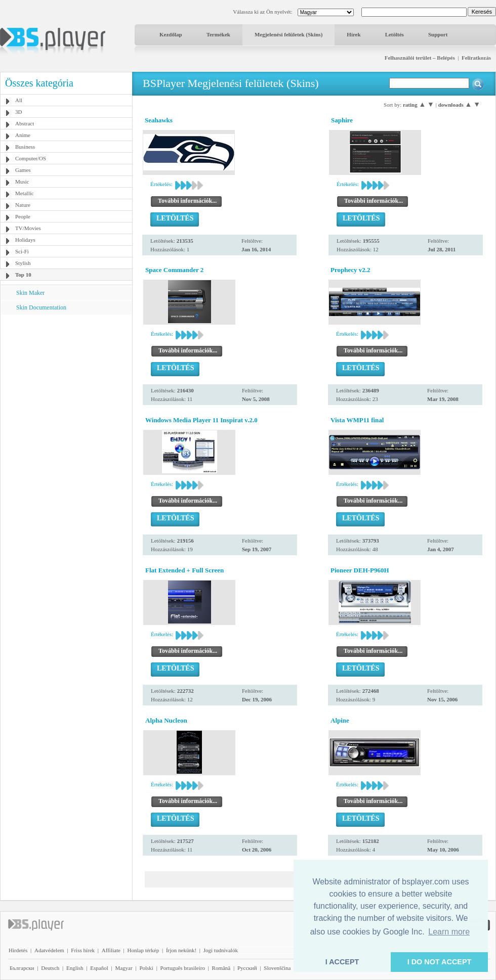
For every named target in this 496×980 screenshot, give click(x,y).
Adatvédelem (49, 950)
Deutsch (50, 968)
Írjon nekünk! (181, 950)
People (23, 216)
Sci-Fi (22, 251)
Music (22, 182)
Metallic (25, 193)
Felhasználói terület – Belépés (420, 58)
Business (25, 147)
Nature (23, 205)
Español (99, 968)
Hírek (354, 34)
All (19, 100)
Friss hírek (83, 950)
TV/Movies (28, 228)
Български (22, 968)
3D (18, 112)
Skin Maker (30, 293)
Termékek (218, 34)
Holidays (25, 240)
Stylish (23, 263)
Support (438, 34)
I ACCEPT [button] (342, 962)
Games (23, 170)
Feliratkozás (476, 58)
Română (221, 968)
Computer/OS (31, 158)
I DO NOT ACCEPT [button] (440, 962)
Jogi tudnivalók (221, 950)
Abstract (25, 123)
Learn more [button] (449, 932)
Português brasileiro (183, 968)
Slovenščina (277, 968)
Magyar (123, 968)
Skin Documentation (41, 307)
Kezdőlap (171, 34)
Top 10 (23, 275)
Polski (146, 968)
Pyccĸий (247, 968)
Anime (23, 135)
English (75, 968)
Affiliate (111, 950)
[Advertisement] (66, 378)
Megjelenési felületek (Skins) (288, 34)
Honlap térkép (143, 950)
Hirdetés (18, 950)
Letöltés (395, 34)
